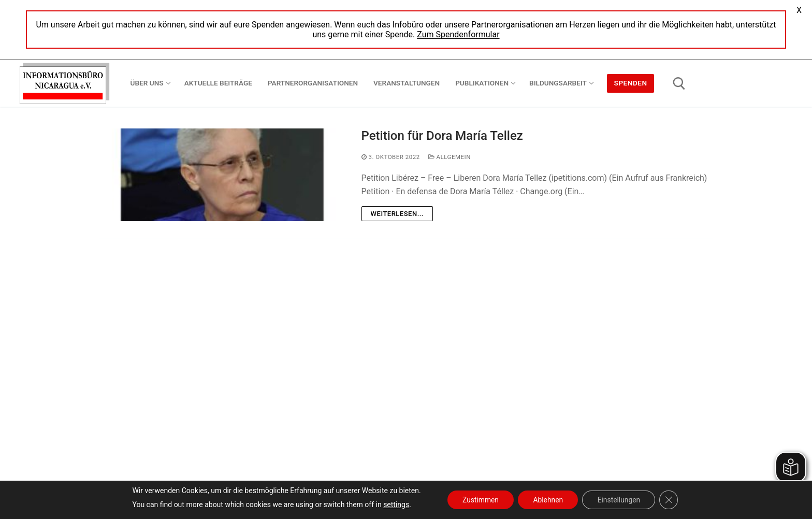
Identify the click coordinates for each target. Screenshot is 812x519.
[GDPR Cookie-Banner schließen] (671, 500)
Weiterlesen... (397, 214)
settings (394, 504)
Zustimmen (479, 500)
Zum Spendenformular (458, 34)
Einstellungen (620, 500)
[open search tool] (679, 84)
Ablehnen (548, 500)
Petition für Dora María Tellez (442, 136)
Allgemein (450, 157)
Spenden (631, 83)
